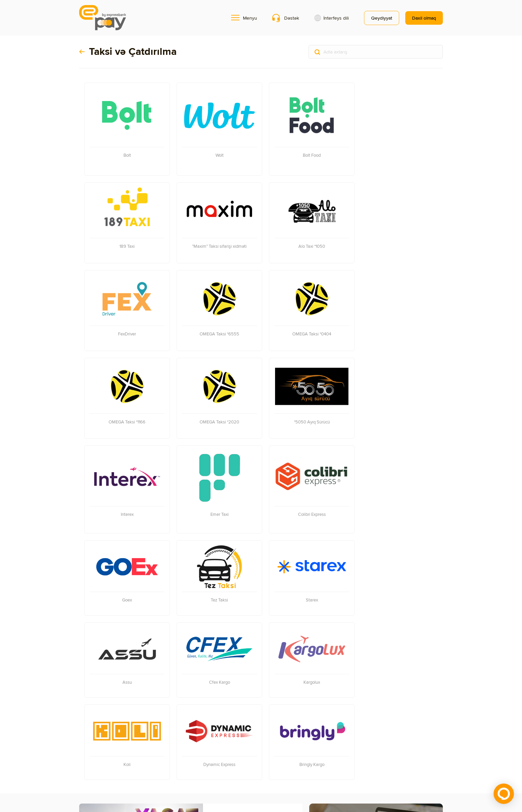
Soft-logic (388, 784)
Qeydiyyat (382, 18)
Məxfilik (104, 755)
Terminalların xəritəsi (100, 745)
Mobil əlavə (139, 745)
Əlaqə (85, 755)
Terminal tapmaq (340, 689)
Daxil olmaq (424, 18)
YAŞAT (222, 633)
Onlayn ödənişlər (174, 745)
